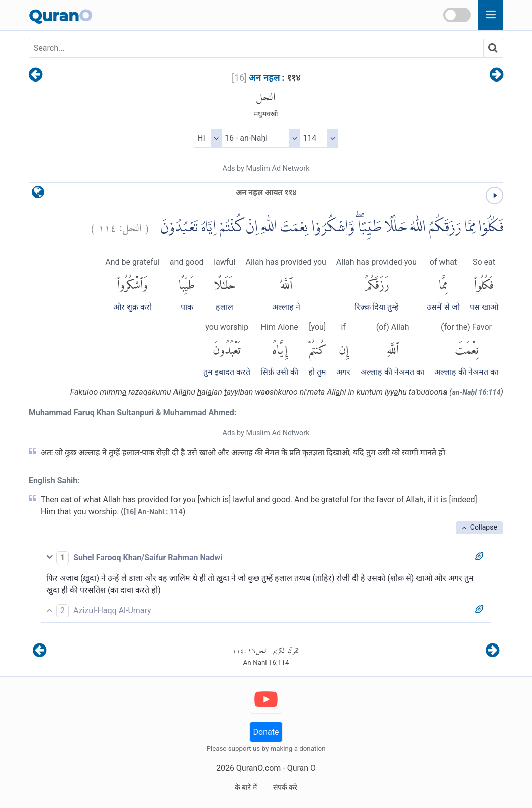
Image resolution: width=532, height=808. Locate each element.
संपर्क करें (285, 787)
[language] (38, 194)
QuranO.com (258, 768)
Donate (266, 732)
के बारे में (246, 787)
